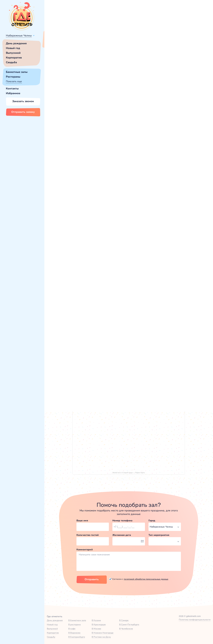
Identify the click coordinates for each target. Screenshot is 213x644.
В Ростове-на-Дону (101, 637)
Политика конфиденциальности (195, 620)
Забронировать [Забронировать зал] (166, 108)
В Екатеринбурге (77, 637)
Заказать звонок (23, 101)
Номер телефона (122, 520)
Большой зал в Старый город (78, 304)
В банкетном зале (77, 620)
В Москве (96, 629)
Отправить (92, 579)
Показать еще (14, 81)
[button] (59, 74)
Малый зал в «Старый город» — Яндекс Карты (129, 473)
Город (152, 520)
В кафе (72, 629)
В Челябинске (126, 629)
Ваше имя (82, 520)
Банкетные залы (17, 72)
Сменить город (71, 42)
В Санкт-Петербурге (129, 624)
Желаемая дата (122, 535)
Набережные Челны (19, 36)
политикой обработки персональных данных (146, 579)
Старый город (64, 130)
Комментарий (85, 549)
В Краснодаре (99, 624)
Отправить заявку (23, 112)
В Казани (96, 620)
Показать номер (158, 92)
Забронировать (91, 326)
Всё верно (53, 42)
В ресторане (74, 624)
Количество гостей (88, 535)
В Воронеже (74, 633)
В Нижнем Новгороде (103, 633)
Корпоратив (14, 58)
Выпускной (13, 53)
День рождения (16, 43)
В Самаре (124, 620)
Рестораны (13, 77)
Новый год (13, 48)
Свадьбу (51, 637)
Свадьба (11, 62)
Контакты (12, 89)
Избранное (13, 93)
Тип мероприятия (159, 535)
